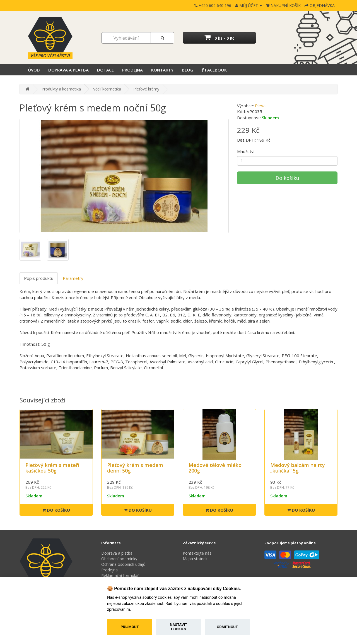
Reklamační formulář (120, 575)
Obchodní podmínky (119, 559)
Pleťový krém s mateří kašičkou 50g (52, 468)
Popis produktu (39, 278)
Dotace (105, 70)
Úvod (34, 70)
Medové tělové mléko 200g (215, 468)
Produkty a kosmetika (61, 89)
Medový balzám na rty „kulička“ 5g (298, 468)
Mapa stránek (195, 559)
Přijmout (130, 627)
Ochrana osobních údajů (123, 564)
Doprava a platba (68, 70)
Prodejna (132, 70)
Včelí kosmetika (107, 89)
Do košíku (287, 178)
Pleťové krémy (146, 89)
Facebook (214, 70)
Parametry (73, 278)
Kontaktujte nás (197, 553)
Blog (188, 70)
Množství (246, 151)
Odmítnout (227, 627)
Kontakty (162, 70)
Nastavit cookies (178, 627)
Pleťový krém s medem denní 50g (135, 468)
